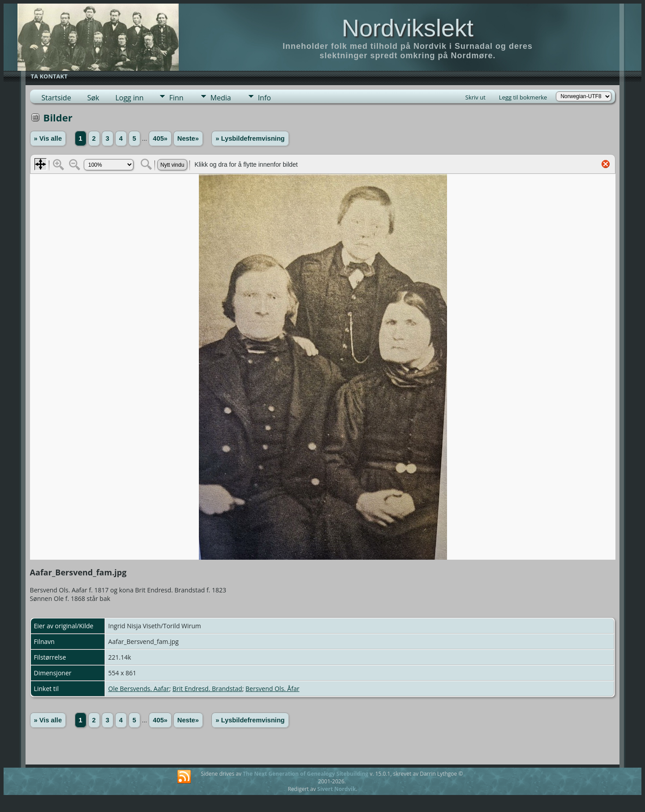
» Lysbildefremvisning (250, 138)
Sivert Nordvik (336, 789)
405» (160, 138)
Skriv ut (475, 97)
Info (264, 98)
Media (221, 98)
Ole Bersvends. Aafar (139, 689)
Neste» (188, 138)
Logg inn (129, 98)
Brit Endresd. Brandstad (207, 689)
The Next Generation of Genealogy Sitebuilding (305, 774)
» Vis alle (48, 138)
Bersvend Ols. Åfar (272, 689)
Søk (93, 98)
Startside (56, 98)
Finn (176, 98)
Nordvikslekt (408, 28)
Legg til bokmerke (523, 97)
